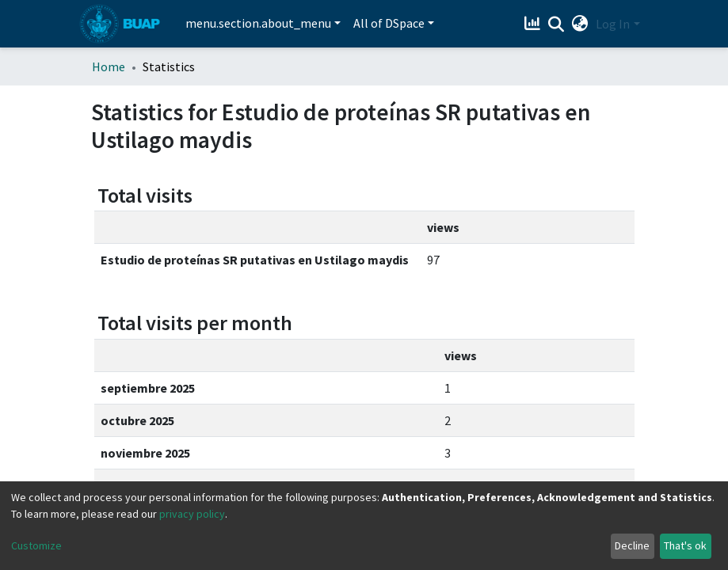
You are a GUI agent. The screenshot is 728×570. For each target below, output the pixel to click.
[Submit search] (556, 25)
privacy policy (192, 514)
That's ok (685, 545)
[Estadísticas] (534, 24)
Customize (36, 545)
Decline (632, 545)
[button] (579, 24)
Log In (613, 24)
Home (109, 66)
